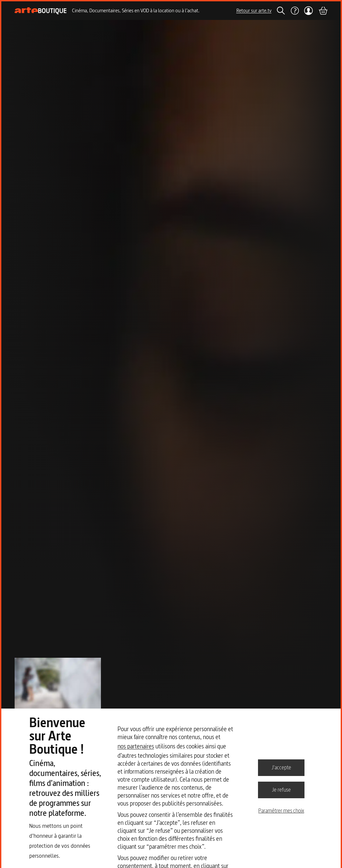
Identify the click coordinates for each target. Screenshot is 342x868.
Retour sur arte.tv (254, 10)
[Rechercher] (281, 11)
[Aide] (295, 11)
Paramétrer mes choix (281, 811)
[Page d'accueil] (41, 11)
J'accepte (281, 767)
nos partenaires (136, 746)
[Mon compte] (309, 11)
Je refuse (281, 790)
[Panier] (323, 11)
